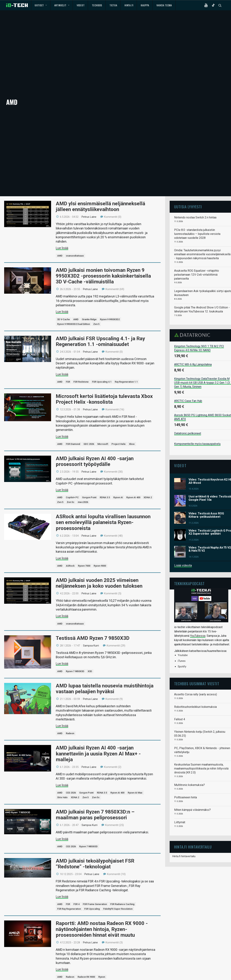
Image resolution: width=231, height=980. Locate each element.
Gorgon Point (89, 488)
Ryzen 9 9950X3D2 (110, 310)
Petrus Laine (89, 207)
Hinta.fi (129, 5)
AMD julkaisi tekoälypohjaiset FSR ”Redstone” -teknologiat (95, 854)
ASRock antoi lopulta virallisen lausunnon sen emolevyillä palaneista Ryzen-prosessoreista (103, 513)
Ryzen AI (118, 488)
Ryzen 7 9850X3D (75, 662)
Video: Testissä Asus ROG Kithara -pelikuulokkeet (206, 506)
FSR (68, 372)
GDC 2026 (89, 434)
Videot (81, 5)
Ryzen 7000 (84, 556)
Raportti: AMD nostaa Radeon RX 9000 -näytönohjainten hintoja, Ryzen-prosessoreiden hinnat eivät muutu (102, 919)
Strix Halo (62, 788)
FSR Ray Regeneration (69, 899)
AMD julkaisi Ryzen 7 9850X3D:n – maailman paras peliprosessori (95, 805)
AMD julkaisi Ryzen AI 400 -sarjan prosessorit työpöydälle (95, 452)
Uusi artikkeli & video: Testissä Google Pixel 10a (210, 489)
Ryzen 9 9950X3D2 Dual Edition (74, 314)
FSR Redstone (81, 372)
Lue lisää (62, 238)
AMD (60, 246)
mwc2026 (83, 493)
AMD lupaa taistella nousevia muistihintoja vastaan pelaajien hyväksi (105, 679)
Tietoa (113, 5)
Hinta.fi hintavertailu (184, 847)
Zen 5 (96, 314)
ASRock (70, 556)
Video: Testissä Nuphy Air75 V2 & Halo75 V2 (210, 540)
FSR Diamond (73, 434)
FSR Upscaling (92, 899)
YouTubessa (198, 626)
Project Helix (119, 434)
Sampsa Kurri (91, 636)
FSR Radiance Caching (122, 895)
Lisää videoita (183, 556)
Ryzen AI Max (135, 783)
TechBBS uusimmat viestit (197, 674)
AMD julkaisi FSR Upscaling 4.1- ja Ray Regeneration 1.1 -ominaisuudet (100, 332)
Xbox (132, 434)
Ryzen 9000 (100, 556)
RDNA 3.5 (105, 488)
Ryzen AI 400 (133, 488)
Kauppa (145, 5)
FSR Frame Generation (95, 895)
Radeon (70, 724)
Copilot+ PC (72, 488)
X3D (90, 662)
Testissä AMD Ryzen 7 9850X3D (93, 628)
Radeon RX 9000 (86, 967)
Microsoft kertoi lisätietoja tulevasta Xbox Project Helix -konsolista (104, 390)
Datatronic (193, 325)
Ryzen (102, 967)
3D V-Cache (64, 310)
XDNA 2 (148, 488)
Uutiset (41, 5)
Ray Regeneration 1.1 (126, 372)
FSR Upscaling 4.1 (102, 372)
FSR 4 (76, 895)
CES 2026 (71, 783)
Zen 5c (71, 493)
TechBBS (97, 5)
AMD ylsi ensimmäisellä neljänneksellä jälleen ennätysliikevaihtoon (100, 197)
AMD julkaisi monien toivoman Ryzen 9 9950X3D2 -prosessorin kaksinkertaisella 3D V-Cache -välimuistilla (103, 266)
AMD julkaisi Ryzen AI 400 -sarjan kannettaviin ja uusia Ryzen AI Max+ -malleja (98, 744)
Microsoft (103, 434)
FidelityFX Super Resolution (118, 899)
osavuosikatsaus (75, 246)
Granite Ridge (89, 310)
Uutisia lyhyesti (188, 197)
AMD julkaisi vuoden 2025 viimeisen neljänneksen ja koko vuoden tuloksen (99, 574)
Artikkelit (62, 5)
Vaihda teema (164, 5)
